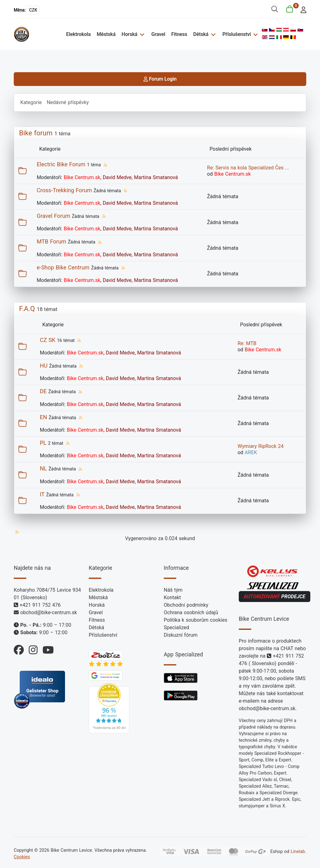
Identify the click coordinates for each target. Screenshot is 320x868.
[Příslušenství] (255, 34)
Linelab (298, 852)
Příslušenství (237, 34)
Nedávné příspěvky (68, 102)
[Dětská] (212, 34)
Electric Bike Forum (61, 164)
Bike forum (36, 133)
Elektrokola (79, 34)
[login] (302, 9)
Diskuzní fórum (181, 635)
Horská (129, 34)
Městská (106, 34)
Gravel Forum (53, 216)
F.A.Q (27, 309)
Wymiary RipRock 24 (260, 446)
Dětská (201, 34)
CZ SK (47, 340)
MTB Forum (51, 241)
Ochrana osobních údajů (191, 612)
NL (43, 468)
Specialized (176, 627)
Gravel (158, 34)
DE (43, 391)
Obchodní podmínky (186, 605)
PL (43, 443)
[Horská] (141, 34)
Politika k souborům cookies (195, 620)
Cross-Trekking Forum (64, 190)
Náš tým (173, 590)
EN (43, 417)
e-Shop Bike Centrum (63, 267)
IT (42, 494)
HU (44, 366)
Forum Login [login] (160, 79)
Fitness (179, 34)
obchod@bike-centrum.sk (49, 612)
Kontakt (172, 597)
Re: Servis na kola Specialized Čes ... (248, 168)
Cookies (22, 857)
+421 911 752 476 (40, 605)
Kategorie (31, 102)
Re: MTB (247, 343)
